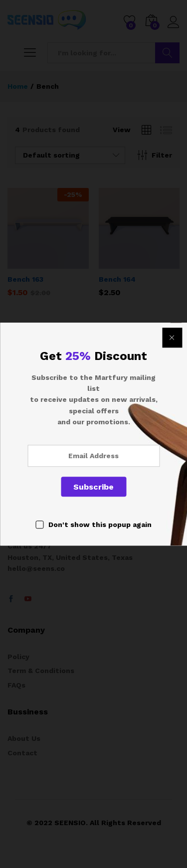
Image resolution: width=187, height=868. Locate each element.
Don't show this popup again (100, 525)
